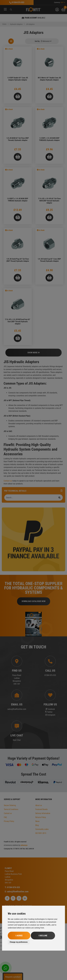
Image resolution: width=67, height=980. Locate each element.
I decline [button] (43, 936)
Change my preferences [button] (19, 942)
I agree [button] (19, 936)
